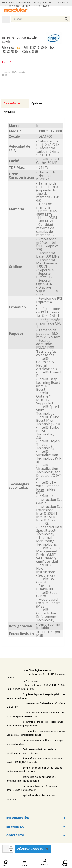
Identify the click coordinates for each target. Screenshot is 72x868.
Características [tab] (12, 103)
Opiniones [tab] (37, 103)
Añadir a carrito (33, 849)
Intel (19, 48)
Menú (25, 863)
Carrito (65, 863)
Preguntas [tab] (9, 112)
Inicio (6, 863)
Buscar (45, 862)
